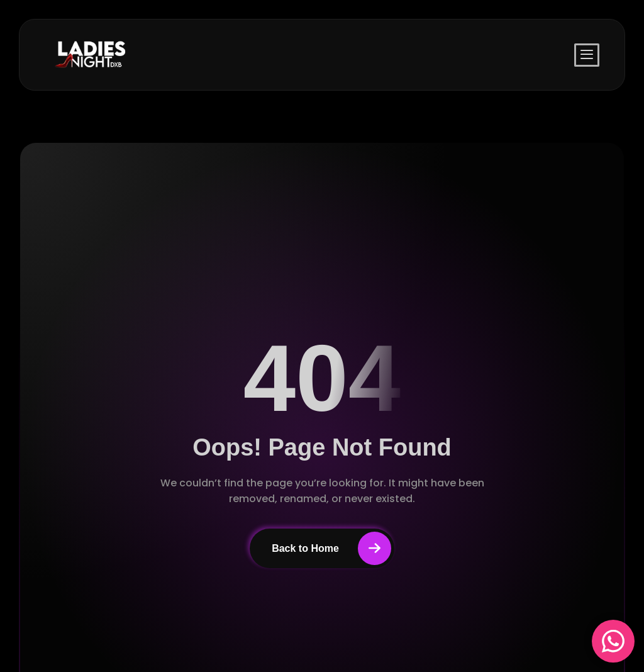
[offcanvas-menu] (587, 55)
